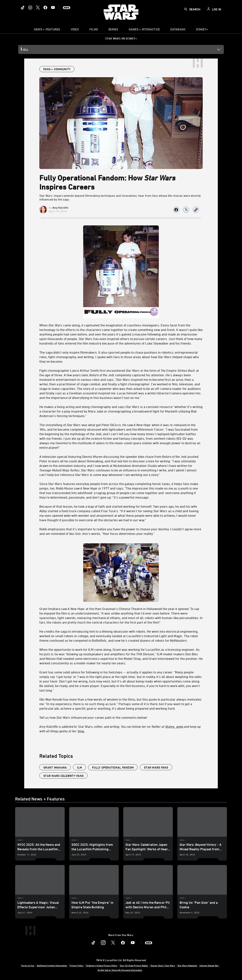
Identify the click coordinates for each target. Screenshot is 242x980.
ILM (79, 767)
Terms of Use (28, 965)
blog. (81, 731)
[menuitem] (75, 30)
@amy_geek (174, 726)
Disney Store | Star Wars (163, 965)
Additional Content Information (52, 965)
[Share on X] (186, 210)
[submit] (186, 9)
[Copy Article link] (196, 210)
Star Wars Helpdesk (187, 965)
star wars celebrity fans (63, 776)
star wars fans (156, 767)
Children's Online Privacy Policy (102, 965)
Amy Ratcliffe (60, 208)
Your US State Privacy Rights (134, 965)
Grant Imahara (55, 767)
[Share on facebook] (176, 210)
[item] (47, 30)
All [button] (26, 49)
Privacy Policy (76, 965)
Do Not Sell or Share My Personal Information (120, 970)
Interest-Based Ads (209, 965)
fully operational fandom (113, 767)
